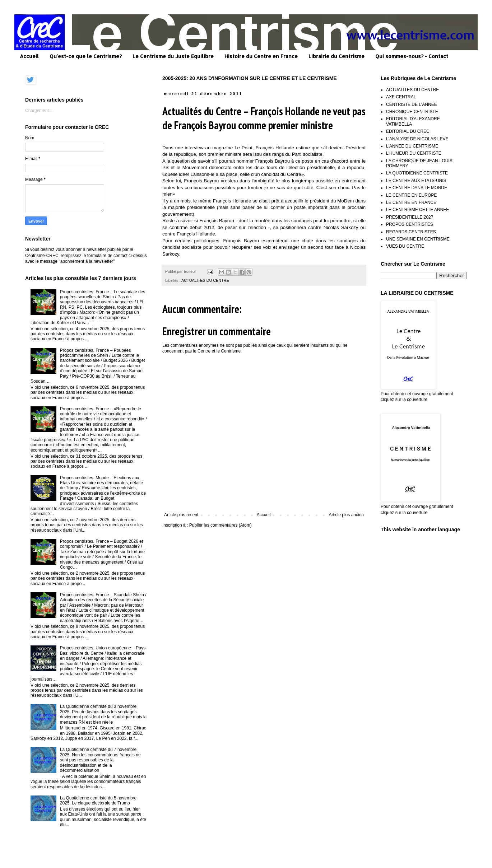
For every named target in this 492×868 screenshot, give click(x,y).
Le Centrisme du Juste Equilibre (173, 56)
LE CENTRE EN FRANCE (411, 202)
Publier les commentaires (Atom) (221, 525)
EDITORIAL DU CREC (408, 131)
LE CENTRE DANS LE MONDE (417, 188)
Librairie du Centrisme (336, 56)
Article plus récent (181, 515)
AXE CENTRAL (401, 97)
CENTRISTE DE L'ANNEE (412, 104)
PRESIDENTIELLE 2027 (410, 217)
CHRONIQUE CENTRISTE (412, 112)
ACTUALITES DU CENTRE (205, 280)
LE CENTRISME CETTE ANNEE (417, 210)
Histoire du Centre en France (261, 56)
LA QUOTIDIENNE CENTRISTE (417, 173)
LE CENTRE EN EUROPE (411, 195)
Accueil (29, 56)
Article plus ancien (346, 515)
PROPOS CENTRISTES (410, 224)
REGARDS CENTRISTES (411, 232)
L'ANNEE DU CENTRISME (412, 146)
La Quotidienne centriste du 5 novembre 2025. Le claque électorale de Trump (98, 801)
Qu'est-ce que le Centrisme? (86, 56)
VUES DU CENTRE (405, 246)
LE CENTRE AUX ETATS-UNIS (416, 181)
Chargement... (39, 111)
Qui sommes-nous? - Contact (412, 56)
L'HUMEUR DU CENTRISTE (414, 153)
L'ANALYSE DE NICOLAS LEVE (417, 139)
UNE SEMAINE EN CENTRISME (418, 239)
